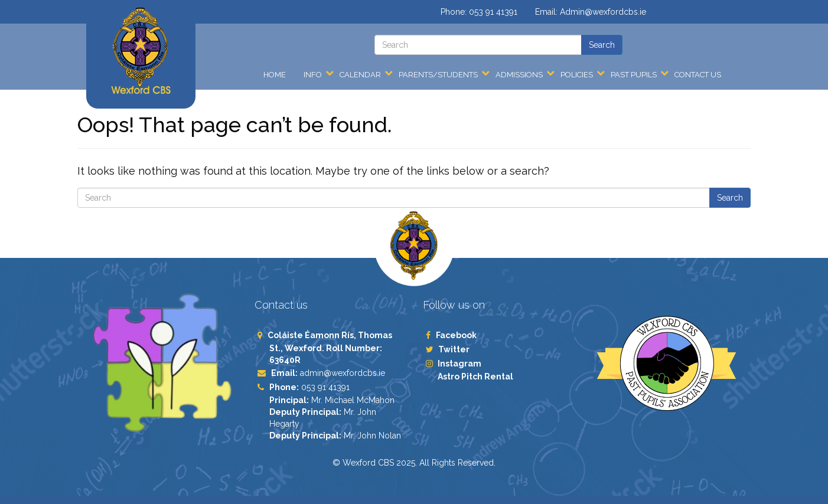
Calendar (360, 75)
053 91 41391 (493, 12)
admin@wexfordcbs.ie (343, 373)
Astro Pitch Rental (476, 377)
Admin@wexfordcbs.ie (603, 12)
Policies (577, 75)
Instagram (459, 364)
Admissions (519, 75)
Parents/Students (438, 75)
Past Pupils (634, 75)
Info (313, 75)
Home (275, 75)
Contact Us (698, 75)
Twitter (454, 349)
